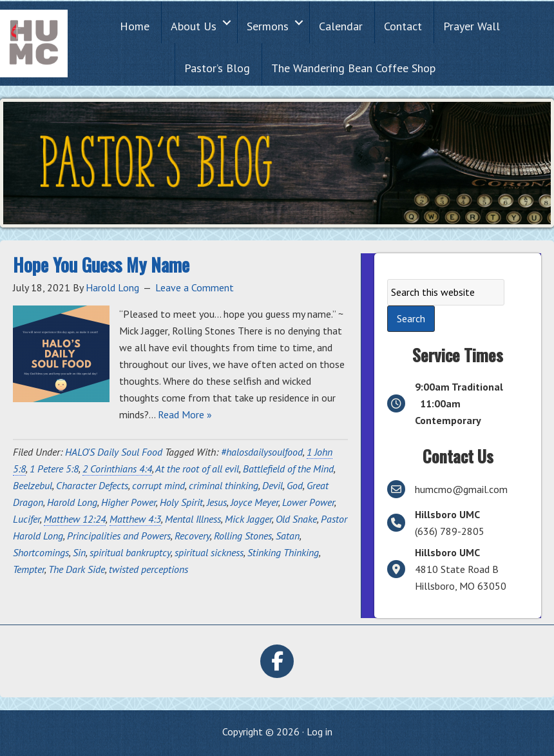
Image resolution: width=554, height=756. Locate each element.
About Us (194, 26)
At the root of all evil (197, 469)
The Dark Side (77, 569)
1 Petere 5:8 (54, 469)
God (295, 485)
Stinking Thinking (283, 552)
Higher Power (129, 502)
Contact (403, 26)
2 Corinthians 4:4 (117, 469)
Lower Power (308, 502)
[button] (227, 22)
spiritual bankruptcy (130, 552)
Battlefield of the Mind (288, 469)
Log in (320, 732)
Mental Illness (193, 519)
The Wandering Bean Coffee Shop (353, 68)
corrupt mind (158, 485)
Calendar (341, 26)
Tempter (29, 569)
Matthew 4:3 (135, 519)
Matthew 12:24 (75, 519)
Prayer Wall (472, 26)
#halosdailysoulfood (262, 452)
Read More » (185, 414)
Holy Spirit (181, 502)
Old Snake (296, 519)
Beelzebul (33, 485)
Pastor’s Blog (217, 68)
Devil (272, 485)
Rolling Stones (243, 536)
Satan (288, 536)
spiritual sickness (209, 552)
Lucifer (26, 519)
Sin (79, 552)
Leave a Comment (195, 287)
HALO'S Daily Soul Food (114, 452)
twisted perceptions (148, 569)
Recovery (192, 536)
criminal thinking (224, 485)
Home (135, 26)
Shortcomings (41, 552)
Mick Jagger (248, 519)
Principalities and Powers (119, 536)
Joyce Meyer (254, 502)
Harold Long (72, 502)
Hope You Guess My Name (101, 265)
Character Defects (92, 485)
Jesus (217, 502)
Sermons (268, 26)
